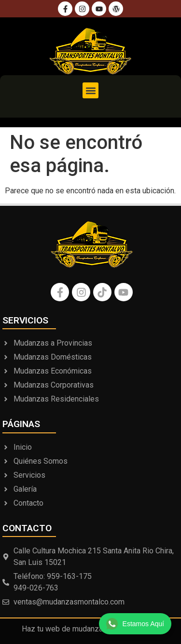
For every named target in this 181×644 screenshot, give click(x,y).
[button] (90, 90)
